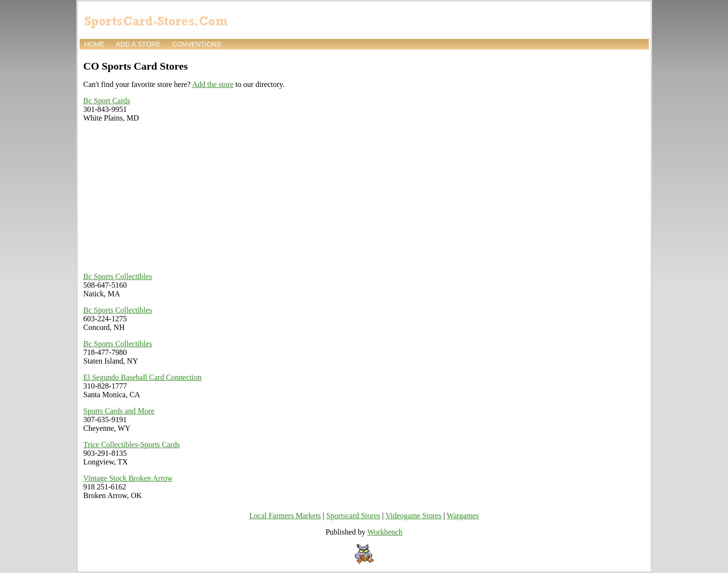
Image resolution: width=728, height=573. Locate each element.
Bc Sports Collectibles (118, 276)
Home (95, 44)
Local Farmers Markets (285, 516)
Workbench (385, 532)
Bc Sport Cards (107, 101)
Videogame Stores (413, 516)
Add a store (138, 44)
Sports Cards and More (119, 411)
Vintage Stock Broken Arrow (128, 478)
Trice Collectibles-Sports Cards (132, 445)
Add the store (213, 84)
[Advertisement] (241, 197)
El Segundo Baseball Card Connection (143, 377)
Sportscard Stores (353, 516)
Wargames (463, 516)
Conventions (197, 44)
